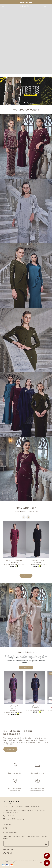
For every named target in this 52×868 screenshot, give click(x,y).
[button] (24, 103)
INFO (5, 828)
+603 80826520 (10, 816)
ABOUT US (7, 825)
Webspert (17, 862)
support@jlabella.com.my (14, 819)
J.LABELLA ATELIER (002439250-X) (23, 860)
